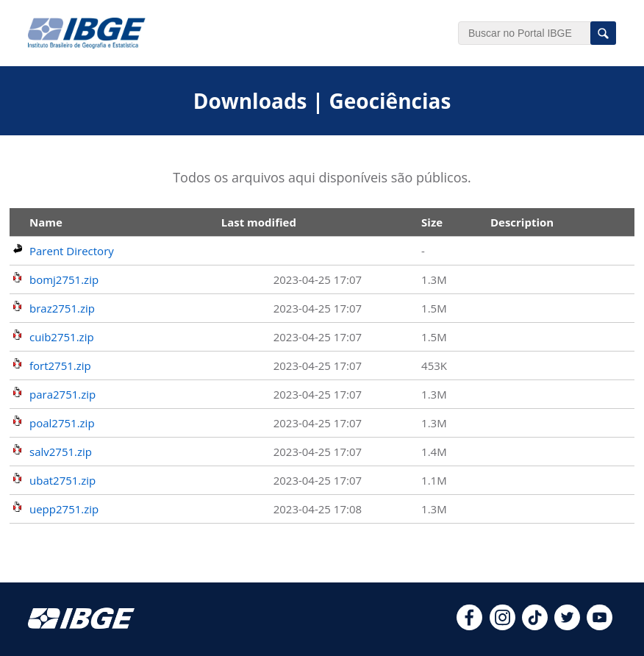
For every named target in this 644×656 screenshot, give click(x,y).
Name (46, 222)
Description (522, 222)
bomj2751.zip (64, 279)
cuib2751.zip (62, 337)
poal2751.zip (62, 423)
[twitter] (567, 626)
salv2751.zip (61, 452)
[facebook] (469, 626)
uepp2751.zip (64, 509)
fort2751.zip (60, 366)
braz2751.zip (62, 308)
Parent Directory (72, 251)
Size (432, 222)
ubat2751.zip (62, 480)
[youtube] (600, 626)
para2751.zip (62, 394)
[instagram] (502, 626)
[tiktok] (535, 626)
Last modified (259, 222)
